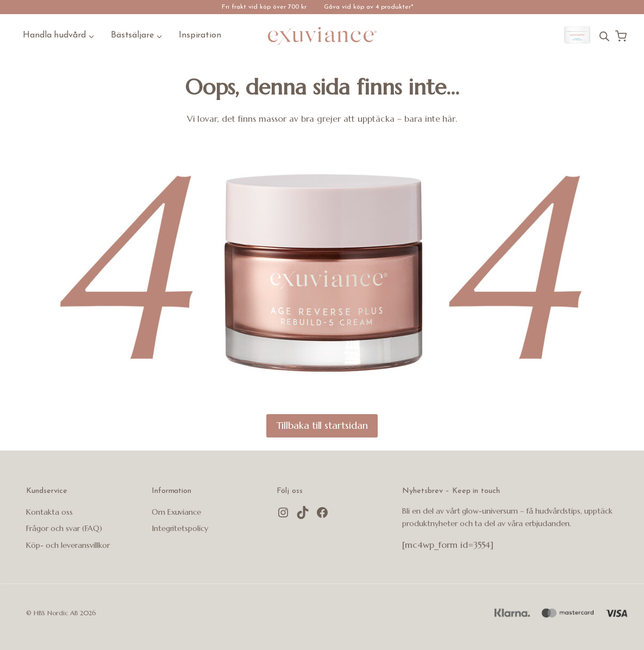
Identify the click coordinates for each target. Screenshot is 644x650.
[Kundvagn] (621, 36)
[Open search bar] (604, 36)
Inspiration (200, 35)
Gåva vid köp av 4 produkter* (369, 7)
